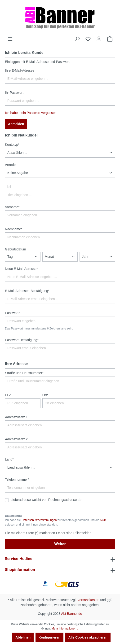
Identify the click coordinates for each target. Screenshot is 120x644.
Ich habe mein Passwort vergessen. (31, 113)
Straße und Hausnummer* (24, 373)
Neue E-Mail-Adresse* (21, 269)
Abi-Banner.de (72, 614)
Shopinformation (20, 570)
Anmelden (16, 124)
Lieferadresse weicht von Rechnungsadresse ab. (47, 500)
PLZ (8, 395)
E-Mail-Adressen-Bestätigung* (27, 291)
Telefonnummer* (17, 479)
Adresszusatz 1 (16, 417)
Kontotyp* (12, 145)
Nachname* (14, 229)
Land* (9, 459)
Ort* (45, 395)
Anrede (10, 165)
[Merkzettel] (88, 39)
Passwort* (12, 313)
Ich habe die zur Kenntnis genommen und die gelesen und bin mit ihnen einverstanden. (56, 522)
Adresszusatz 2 (16, 439)
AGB (103, 520)
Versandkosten (88, 600)
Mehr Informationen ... (65, 629)
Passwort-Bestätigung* (22, 340)
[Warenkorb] (110, 39)
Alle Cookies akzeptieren (88, 637)
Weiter (60, 544)
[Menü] (10, 39)
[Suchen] (77, 39)
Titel (8, 187)
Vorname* (12, 207)
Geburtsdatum (16, 249)
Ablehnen (23, 637)
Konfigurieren (49, 637)
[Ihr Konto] (99, 39)
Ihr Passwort (14, 93)
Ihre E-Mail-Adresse (20, 71)
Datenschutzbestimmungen (39, 520)
